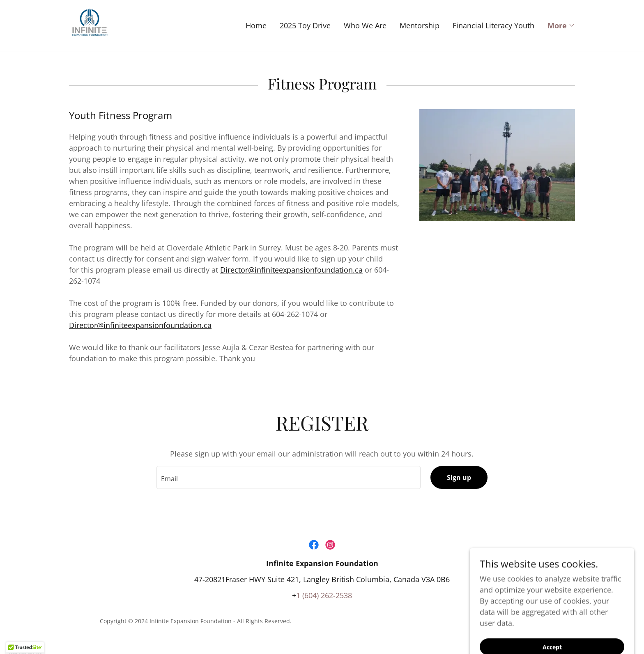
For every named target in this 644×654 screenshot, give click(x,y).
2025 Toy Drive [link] (305, 25)
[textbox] (288, 477)
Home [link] (256, 25)
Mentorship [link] (420, 25)
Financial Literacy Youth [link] (493, 25)
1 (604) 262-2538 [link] (324, 595)
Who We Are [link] (365, 25)
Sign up (459, 477)
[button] (561, 25)
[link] (90, 25)
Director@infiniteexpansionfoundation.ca (291, 270)
